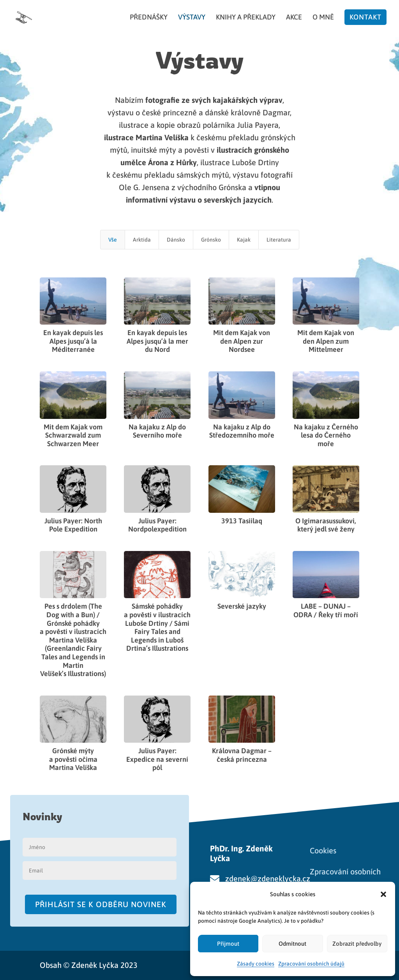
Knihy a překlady (246, 18)
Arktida (142, 240)
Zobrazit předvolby (357, 944)
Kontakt (365, 17)
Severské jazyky (241, 606)
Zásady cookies (256, 964)
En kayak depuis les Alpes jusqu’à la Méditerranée (73, 341)
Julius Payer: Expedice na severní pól (157, 759)
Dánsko (176, 240)
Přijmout (228, 944)
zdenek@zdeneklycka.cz (268, 878)
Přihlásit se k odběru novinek (101, 904)
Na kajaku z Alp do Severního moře (157, 431)
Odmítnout (292, 944)
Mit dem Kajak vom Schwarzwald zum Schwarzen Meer (73, 435)
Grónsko (211, 240)
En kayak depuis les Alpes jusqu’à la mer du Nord (157, 341)
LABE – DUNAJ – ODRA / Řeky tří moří (326, 610)
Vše (113, 240)
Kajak (244, 240)
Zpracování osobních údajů (311, 964)
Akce (294, 18)
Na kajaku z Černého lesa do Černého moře (326, 435)
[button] (383, 894)
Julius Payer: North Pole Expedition (73, 525)
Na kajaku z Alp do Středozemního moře (241, 431)
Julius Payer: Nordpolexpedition (157, 525)
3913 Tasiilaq (241, 521)
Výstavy (192, 18)
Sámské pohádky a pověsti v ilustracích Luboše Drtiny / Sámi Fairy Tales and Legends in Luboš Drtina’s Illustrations (157, 627)
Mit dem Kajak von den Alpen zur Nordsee (242, 341)
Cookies (323, 850)
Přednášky (149, 18)
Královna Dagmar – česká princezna (241, 755)
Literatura (279, 240)
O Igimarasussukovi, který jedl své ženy (326, 525)
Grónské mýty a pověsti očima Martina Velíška (73, 759)
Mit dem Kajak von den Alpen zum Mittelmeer (326, 341)
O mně (323, 18)
